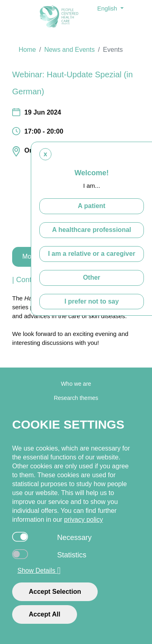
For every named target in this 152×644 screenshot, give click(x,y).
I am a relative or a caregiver (91, 254)
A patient (92, 206)
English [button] (108, 8)
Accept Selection (55, 592)
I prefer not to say (92, 301)
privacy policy (83, 520)
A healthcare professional (91, 230)
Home (27, 50)
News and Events (70, 50)
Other (92, 277)
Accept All (45, 614)
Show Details (39, 571)
